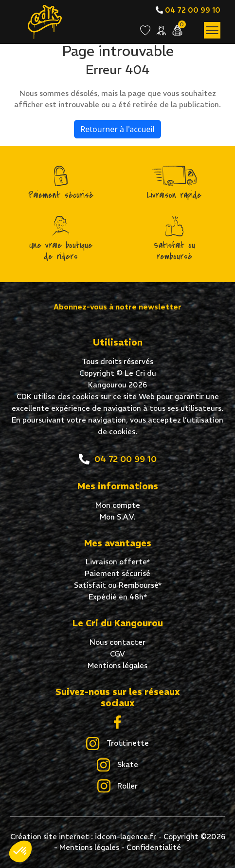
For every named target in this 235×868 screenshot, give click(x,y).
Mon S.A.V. (117, 517)
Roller (117, 787)
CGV (117, 654)
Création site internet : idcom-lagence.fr (83, 837)
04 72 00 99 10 (188, 10)
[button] (20, 851)
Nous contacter (117, 642)
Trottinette (117, 744)
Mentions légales (117, 665)
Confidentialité (154, 847)
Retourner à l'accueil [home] (117, 129)
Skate (117, 765)
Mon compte (118, 505)
